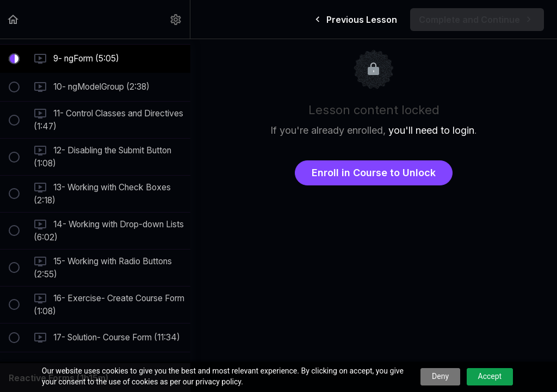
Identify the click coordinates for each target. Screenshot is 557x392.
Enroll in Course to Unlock (374, 173)
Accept (490, 376)
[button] (14, 19)
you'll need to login (431, 130)
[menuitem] (176, 19)
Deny (440, 376)
